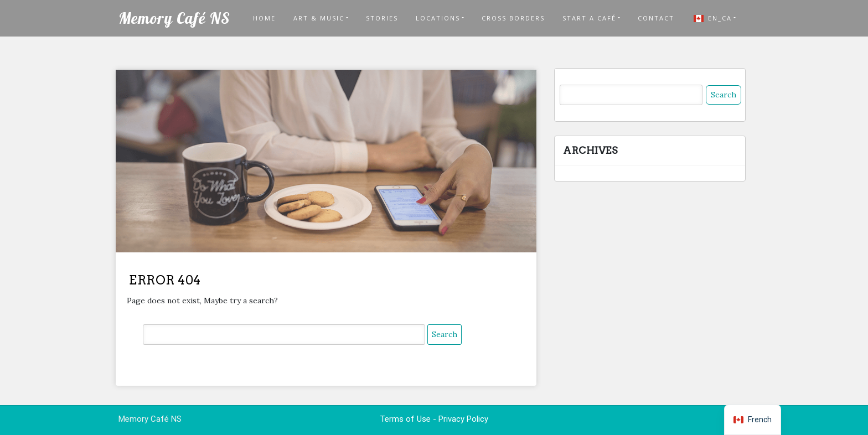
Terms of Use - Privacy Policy (434, 419)
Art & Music (319, 18)
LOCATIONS (438, 18)
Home (264, 18)
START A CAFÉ (589, 18)
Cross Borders (513, 18)
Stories (382, 18)
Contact (656, 18)
